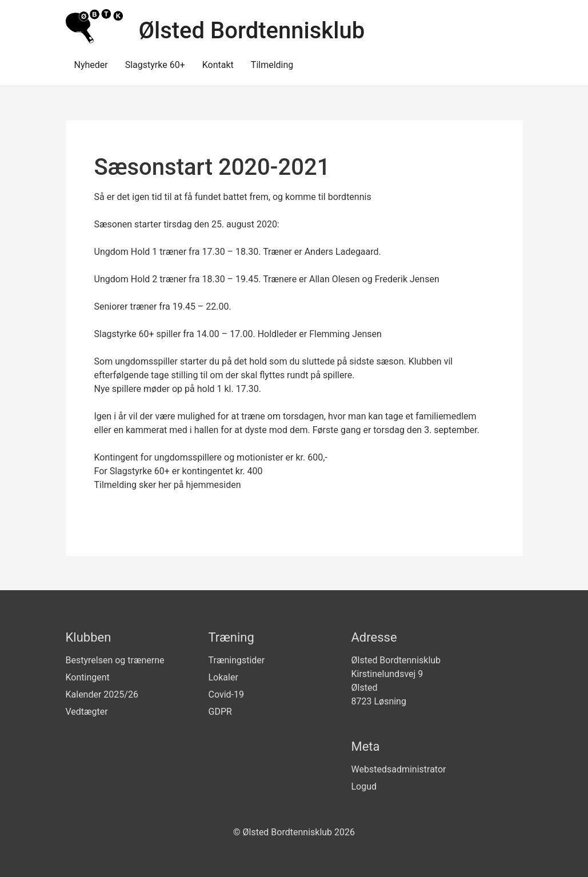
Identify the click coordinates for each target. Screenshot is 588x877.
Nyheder (91, 65)
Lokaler (223, 677)
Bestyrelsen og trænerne (115, 660)
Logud (364, 786)
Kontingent (88, 677)
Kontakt (218, 65)
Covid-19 (227, 694)
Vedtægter (87, 712)
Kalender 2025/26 (102, 694)
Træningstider (237, 660)
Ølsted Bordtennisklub (252, 31)
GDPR (220, 712)
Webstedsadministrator (399, 769)
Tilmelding (272, 65)
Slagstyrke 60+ (155, 65)
